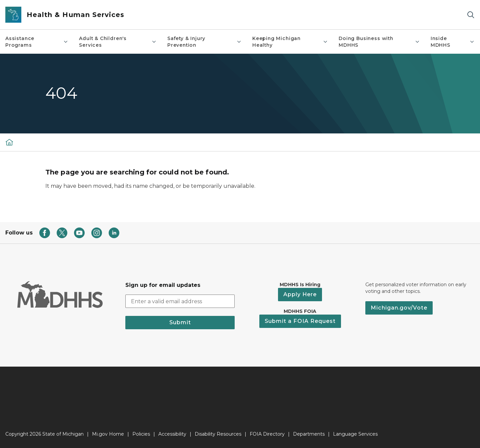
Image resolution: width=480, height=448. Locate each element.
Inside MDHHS (453, 42)
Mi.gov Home (108, 434)
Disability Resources (218, 434)
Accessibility (172, 434)
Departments (309, 434)
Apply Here (300, 294)
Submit (180, 322)
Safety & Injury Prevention (204, 42)
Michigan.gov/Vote (399, 308)
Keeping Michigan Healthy (290, 42)
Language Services (355, 434)
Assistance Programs (37, 42)
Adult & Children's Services (118, 42)
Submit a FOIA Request (300, 321)
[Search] (471, 15)
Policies (141, 434)
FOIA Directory (267, 434)
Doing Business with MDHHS (379, 42)
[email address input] (180, 301)
